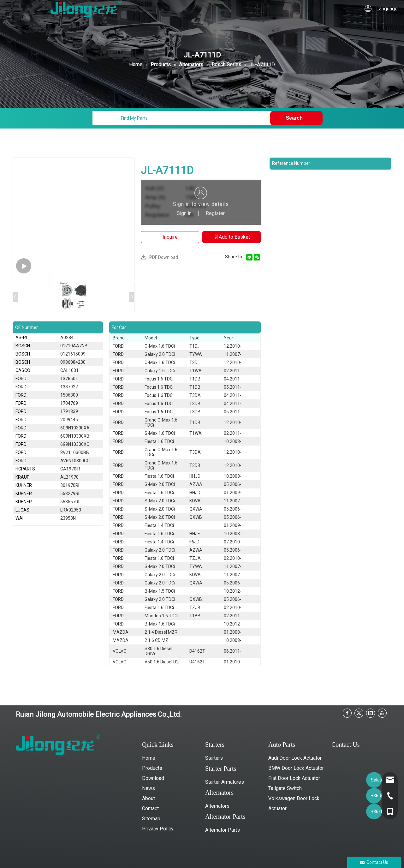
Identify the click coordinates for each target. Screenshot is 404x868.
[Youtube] (382, 713)
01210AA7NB (74, 346)
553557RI (70, 502)
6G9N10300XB (75, 436)
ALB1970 (69, 477)
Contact (150, 808)
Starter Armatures (225, 782)
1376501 (69, 379)
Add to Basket (232, 237)
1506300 (69, 395)
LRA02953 (71, 510)
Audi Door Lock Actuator (295, 758)
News (149, 788)
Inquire (170, 237)
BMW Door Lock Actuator (296, 768)
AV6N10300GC (75, 461)
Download (153, 778)
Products (152, 768)
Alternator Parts (223, 830)
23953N (68, 518)
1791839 (69, 411)
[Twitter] (359, 713)
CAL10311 (71, 370)
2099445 (69, 420)
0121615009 (73, 354)
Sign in (184, 213)
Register (215, 213)
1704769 (69, 403)
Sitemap (151, 819)
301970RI (70, 485)
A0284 (67, 338)
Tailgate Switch (285, 788)
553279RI (70, 494)
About (149, 798)
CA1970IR (70, 469)
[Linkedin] (371, 713)
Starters (214, 758)
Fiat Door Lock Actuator (294, 778)
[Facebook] (347, 713)
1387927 (69, 387)
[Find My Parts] (182, 118)
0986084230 (73, 362)
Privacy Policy (158, 829)
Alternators (217, 806)
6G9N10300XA (75, 428)
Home (149, 758)
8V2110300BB (75, 452)
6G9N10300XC (75, 444)
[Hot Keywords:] (296, 118)
